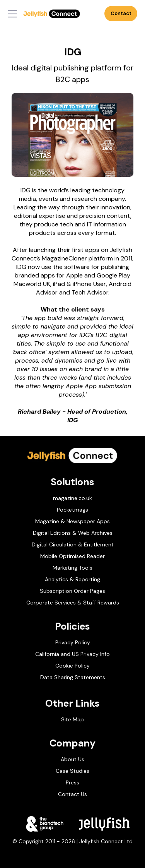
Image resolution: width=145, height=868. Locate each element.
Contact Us (121, 16)
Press (72, 782)
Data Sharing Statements (73, 677)
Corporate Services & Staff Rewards (73, 603)
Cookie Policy (72, 666)
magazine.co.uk (72, 498)
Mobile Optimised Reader (72, 556)
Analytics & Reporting (72, 579)
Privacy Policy (73, 642)
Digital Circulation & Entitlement (73, 544)
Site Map (72, 719)
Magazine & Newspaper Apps (72, 521)
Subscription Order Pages (72, 591)
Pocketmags (72, 510)
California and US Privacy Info (72, 654)
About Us (72, 759)
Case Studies (72, 771)
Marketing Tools (72, 568)
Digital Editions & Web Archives (73, 533)
